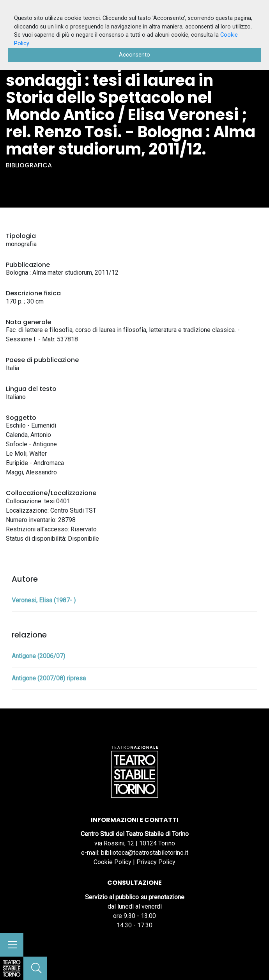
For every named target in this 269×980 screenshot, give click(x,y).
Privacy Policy (156, 862)
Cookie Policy (112, 862)
